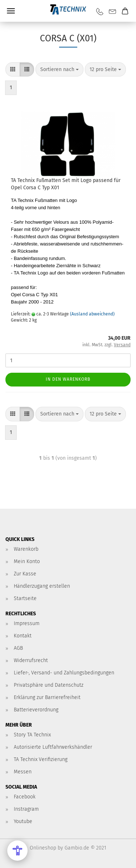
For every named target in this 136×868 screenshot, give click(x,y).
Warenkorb (26, 549)
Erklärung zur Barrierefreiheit (47, 697)
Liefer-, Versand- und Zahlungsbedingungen (64, 673)
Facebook (25, 797)
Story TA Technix (32, 735)
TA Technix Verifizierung (41, 759)
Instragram (26, 809)
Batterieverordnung (36, 710)
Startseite (25, 598)
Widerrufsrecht (31, 660)
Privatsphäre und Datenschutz (49, 685)
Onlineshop (43, 848)
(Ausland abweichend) (92, 314)
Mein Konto (27, 561)
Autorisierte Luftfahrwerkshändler (53, 747)
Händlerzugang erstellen (42, 586)
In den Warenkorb (68, 379)
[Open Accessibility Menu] (17, 851)
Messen (23, 772)
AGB (18, 648)
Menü (11, 11)
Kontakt (23, 636)
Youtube (23, 821)
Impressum (27, 623)
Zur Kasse (25, 574)
